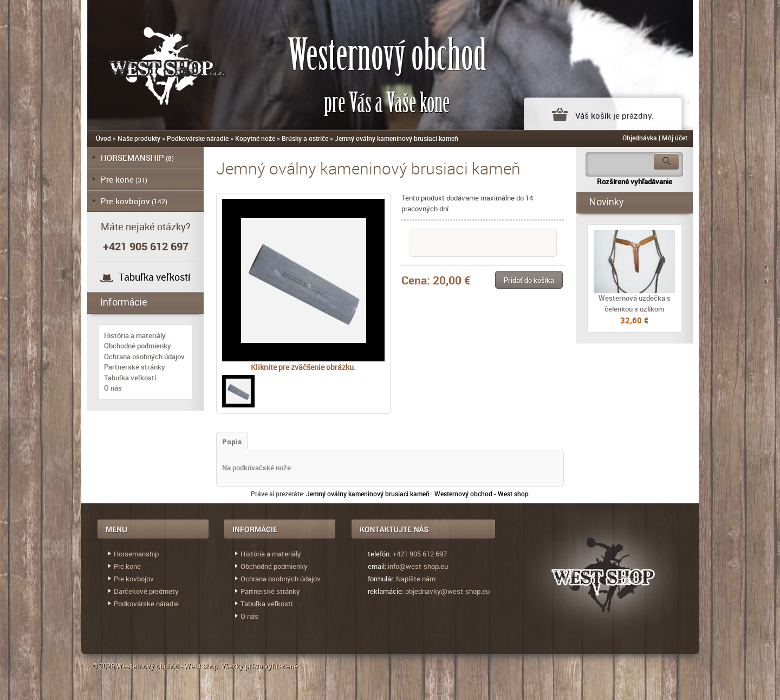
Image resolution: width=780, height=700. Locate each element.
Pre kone (117, 179)
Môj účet (675, 138)
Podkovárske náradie (198, 138)
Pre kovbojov (125, 201)
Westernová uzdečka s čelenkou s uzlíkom (635, 303)
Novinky (607, 202)
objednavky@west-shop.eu (447, 591)
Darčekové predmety (146, 591)
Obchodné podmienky (138, 346)
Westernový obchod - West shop (167, 666)
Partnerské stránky (135, 367)
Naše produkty (139, 138)
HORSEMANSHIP (132, 158)
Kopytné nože (255, 138)
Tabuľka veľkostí (155, 277)
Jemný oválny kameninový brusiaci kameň (396, 138)
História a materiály (135, 335)
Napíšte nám (416, 579)
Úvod (103, 138)
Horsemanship (136, 554)
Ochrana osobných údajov (144, 357)
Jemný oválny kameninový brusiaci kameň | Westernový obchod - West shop (417, 494)
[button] (529, 280)
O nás (113, 388)
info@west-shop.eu (418, 566)
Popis (232, 442)
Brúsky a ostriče (305, 138)
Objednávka (640, 138)
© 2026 (104, 666)
